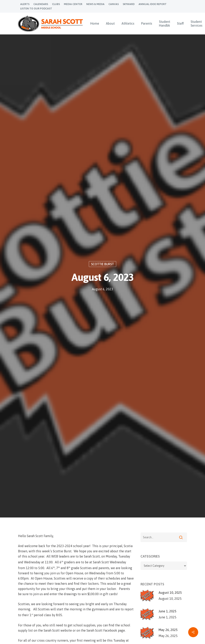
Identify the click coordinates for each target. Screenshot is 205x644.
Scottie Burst (102, 264)
